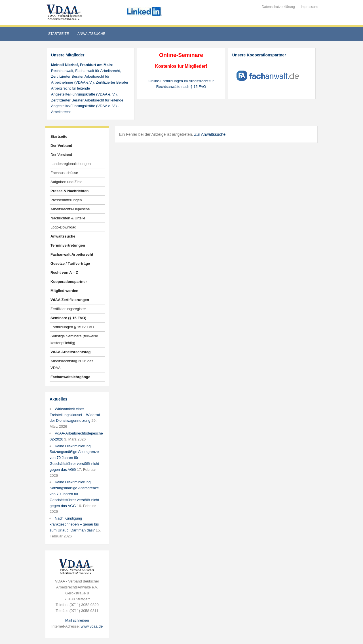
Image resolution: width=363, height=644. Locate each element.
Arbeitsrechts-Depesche (70, 209)
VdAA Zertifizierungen (70, 300)
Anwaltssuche (91, 34)
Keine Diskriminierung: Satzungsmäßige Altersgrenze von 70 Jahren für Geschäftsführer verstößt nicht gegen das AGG (74, 458)
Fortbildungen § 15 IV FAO (72, 327)
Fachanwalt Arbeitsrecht (72, 254)
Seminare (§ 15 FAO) (68, 318)
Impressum (309, 7)
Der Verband (61, 146)
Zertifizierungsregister (68, 309)
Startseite (59, 34)
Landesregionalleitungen (71, 164)
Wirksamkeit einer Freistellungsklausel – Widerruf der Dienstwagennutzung (75, 415)
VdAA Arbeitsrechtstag (70, 352)
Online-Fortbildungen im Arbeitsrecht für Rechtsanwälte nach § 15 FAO (181, 84)
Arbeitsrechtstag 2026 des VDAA (72, 364)
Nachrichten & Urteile (68, 218)
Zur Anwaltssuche (210, 134)
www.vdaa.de (92, 626)
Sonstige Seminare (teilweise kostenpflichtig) (74, 339)
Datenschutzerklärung (278, 7)
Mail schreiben (77, 620)
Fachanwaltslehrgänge (70, 377)
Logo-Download (63, 227)
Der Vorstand (61, 155)
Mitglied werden (64, 291)
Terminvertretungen (68, 245)
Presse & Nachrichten (69, 191)
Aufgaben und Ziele (67, 182)
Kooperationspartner (69, 282)
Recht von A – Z (64, 273)
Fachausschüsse (64, 173)
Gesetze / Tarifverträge (70, 263)
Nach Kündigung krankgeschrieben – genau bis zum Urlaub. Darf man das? (74, 524)
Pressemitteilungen (66, 200)
